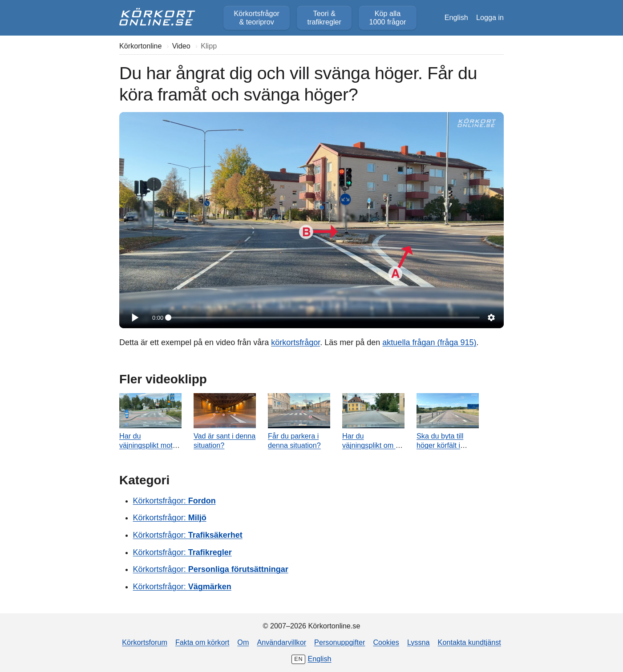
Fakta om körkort (202, 642)
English (456, 17)
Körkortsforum (145, 642)
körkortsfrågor (295, 342)
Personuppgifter (340, 642)
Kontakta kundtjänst (469, 642)
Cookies (386, 642)
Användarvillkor (281, 642)
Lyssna (419, 642)
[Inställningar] (491, 318)
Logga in (490, 17)
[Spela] (134, 318)
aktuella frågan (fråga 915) (429, 342)
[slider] (324, 318)
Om (243, 642)
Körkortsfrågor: (174, 501)
